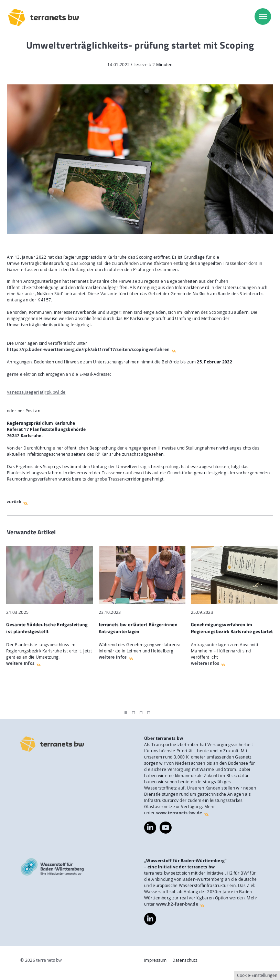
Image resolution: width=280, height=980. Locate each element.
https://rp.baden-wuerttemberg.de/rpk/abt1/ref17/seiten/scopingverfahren (88, 349)
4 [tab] (149, 713)
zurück (14, 502)
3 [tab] (141, 713)
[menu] (263, 17)
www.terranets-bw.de (179, 813)
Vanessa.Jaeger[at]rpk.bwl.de (36, 392)
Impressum (155, 960)
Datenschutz (185, 960)
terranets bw (49, 960)
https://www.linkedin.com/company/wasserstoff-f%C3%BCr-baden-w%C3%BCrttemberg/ (150, 919)
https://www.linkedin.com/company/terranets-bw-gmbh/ (150, 828)
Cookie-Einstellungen (257, 975)
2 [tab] (133, 713)
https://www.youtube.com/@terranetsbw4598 (166, 824)
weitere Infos (20, 663)
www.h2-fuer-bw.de (177, 904)
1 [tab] (126, 713)
